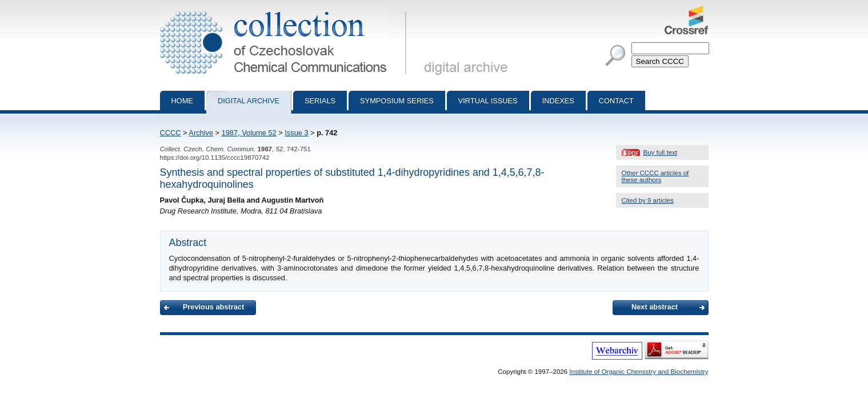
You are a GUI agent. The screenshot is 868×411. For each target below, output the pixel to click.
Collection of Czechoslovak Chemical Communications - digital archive (285, 10)
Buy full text (661, 152)
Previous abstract (213, 307)
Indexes (558, 101)
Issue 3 (296, 133)
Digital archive (249, 101)
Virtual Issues (488, 101)
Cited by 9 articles (648, 200)
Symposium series (397, 101)
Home (182, 101)
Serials (320, 101)
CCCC (171, 133)
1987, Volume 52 (249, 133)
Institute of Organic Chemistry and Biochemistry (639, 372)
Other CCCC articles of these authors (655, 176)
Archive (201, 133)
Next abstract (655, 307)
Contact (616, 101)
